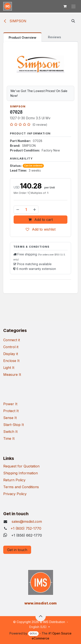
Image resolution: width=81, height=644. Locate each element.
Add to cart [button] (40, 220)
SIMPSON (15, 21)
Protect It (11, 411)
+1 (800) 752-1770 (26, 528)
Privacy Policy (15, 494)
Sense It (10, 418)
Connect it (12, 340)
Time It (9, 438)
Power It (10, 404)
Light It (9, 368)
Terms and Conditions (21, 487)
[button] (73, 21)
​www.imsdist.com (40, 603)
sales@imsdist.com (26, 521)
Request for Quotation (21, 466)
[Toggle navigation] (73, 6)
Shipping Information (21, 473)
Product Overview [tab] (22, 37)
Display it (11, 354)
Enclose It (11, 361)
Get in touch (17, 550)
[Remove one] (17, 210)
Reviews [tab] (54, 37)
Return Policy (14, 480)
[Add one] (35, 210)
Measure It (12, 375)
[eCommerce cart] (65, 6)
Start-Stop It (13, 425)
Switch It (10, 432)
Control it (11, 347)
